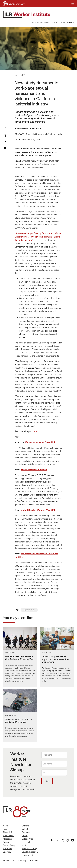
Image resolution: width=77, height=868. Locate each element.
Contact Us (8, 842)
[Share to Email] (5, 148)
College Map (27, 839)
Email (45, 773)
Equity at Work (29, 610)
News (63, 22)
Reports (71, 22)
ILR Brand (7, 849)
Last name (47, 764)
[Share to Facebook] (5, 129)
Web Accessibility (30, 849)
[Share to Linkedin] (5, 142)
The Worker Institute (50, 22)
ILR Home (36, 22)
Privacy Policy (9, 845)
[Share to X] (5, 135)
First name (47, 755)
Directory (7, 852)
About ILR (7, 832)
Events (6, 829)
